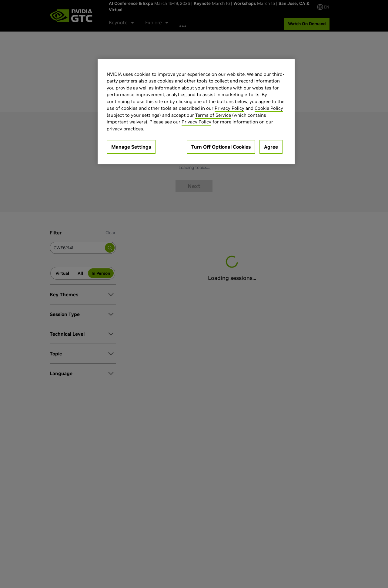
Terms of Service (213, 115)
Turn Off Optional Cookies (221, 147)
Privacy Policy (229, 108)
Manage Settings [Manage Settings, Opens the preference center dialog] (131, 147)
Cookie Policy (269, 108)
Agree (271, 147)
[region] (196, 112)
